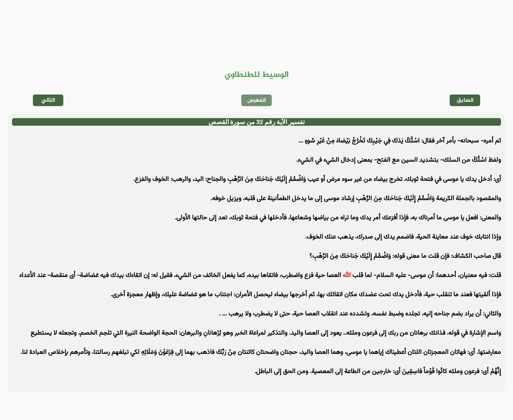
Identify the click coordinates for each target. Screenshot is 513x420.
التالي (48, 100)
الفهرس (257, 100)
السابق (465, 100)
